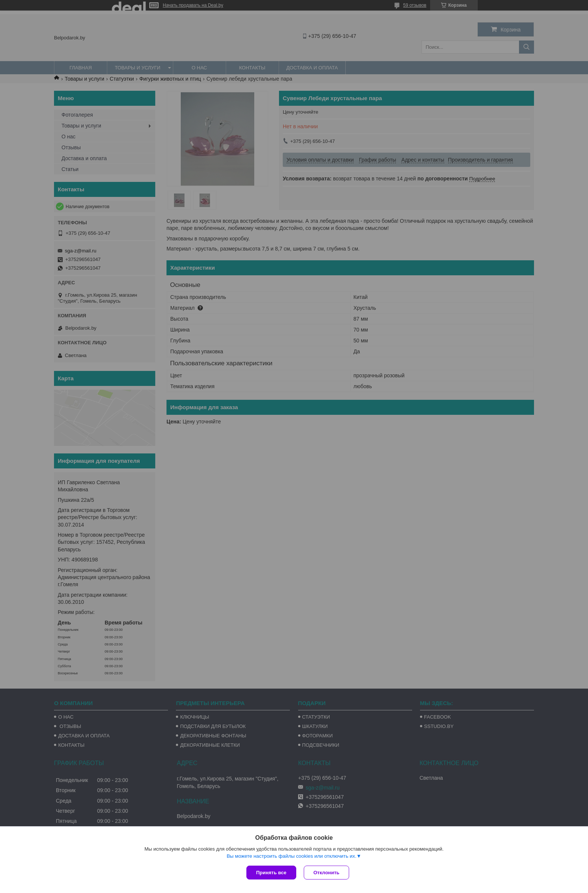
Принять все (271, 873)
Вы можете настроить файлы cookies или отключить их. (291, 856)
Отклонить (326, 873)
